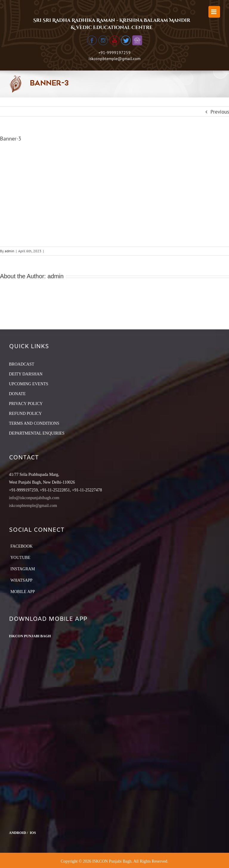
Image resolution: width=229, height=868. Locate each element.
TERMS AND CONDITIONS (34, 423)
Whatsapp (21, 580)
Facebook (21, 546)
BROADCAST (22, 364)
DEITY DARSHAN (26, 374)
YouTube (20, 558)
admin (10, 251)
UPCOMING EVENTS (29, 384)
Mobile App (23, 592)
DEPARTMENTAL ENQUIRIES (37, 433)
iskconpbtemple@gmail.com (114, 59)
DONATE (17, 394)
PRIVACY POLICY (26, 404)
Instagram (23, 569)
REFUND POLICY (25, 414)
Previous (220, 112)
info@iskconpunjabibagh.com (34, 498)
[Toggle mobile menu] (214, 12)
